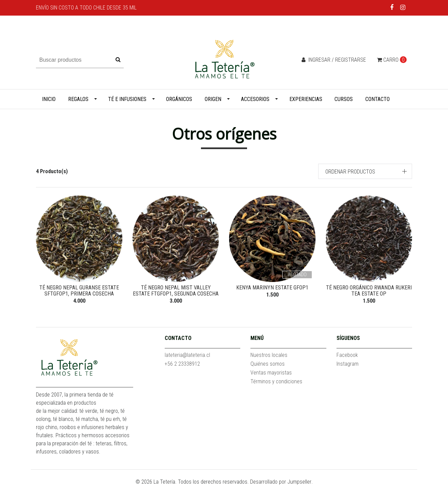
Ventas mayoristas (271, 373)
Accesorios (255, 99)
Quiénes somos (268, 364)
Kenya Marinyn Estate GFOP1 (272, 288)
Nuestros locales (269, 355)
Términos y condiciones (276, 381)
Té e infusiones (127, 99)
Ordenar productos (350, 172)
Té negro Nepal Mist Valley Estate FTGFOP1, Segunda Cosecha (176, 291)
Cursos (344, 99)
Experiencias (306, 99)
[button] (365, 171)
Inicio (49, 99)
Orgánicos (179, 99)
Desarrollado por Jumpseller (281, 482)
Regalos (78, 99)
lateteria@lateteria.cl (187, 355)
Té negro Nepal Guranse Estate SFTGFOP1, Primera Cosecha (79, 291)
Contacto (378, 99)
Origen (213, 99)
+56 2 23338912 (182, 364)
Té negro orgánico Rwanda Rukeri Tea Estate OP (369, 291)
